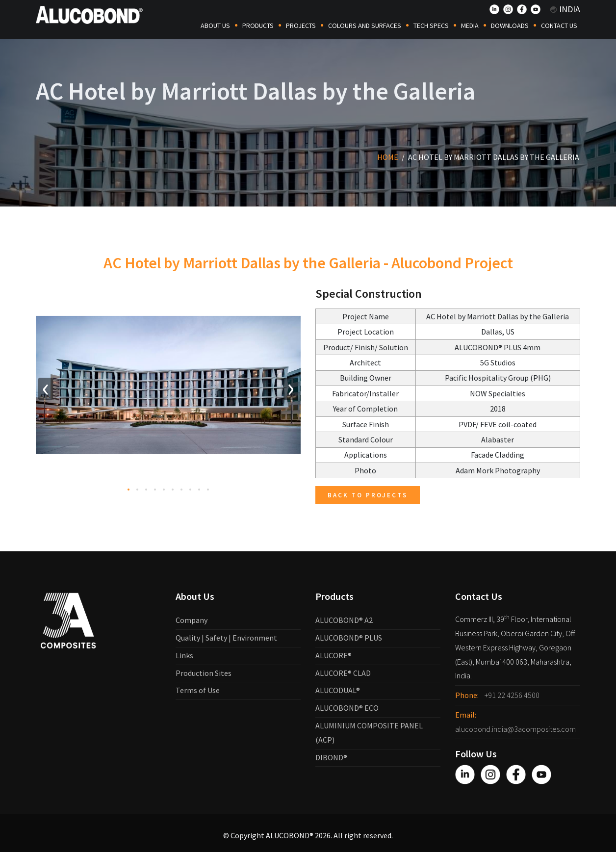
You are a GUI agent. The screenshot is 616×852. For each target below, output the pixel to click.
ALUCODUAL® (338, 690)
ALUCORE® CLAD (343, 673)
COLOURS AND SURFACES (365, 26)
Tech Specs (431, 26)
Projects (301, 26)
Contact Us (559, 26)
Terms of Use (198, 690)
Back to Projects (368, 495)
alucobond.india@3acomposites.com (515, 729)
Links (184, 655)
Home (388, 157)
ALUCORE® (334, 655)
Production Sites (204, 673)
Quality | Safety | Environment (226, 638)
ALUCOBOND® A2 (344, 620)
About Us (215, 26)
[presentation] (46, 399)
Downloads (510, 26)
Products (258, 26)
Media (470, 26)
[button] (128, 500)
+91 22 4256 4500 (512, 695)
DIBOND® (331, 757)
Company (192, 620)
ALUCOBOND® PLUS (349, 638)
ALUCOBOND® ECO (347, 708)
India (565, 9)
